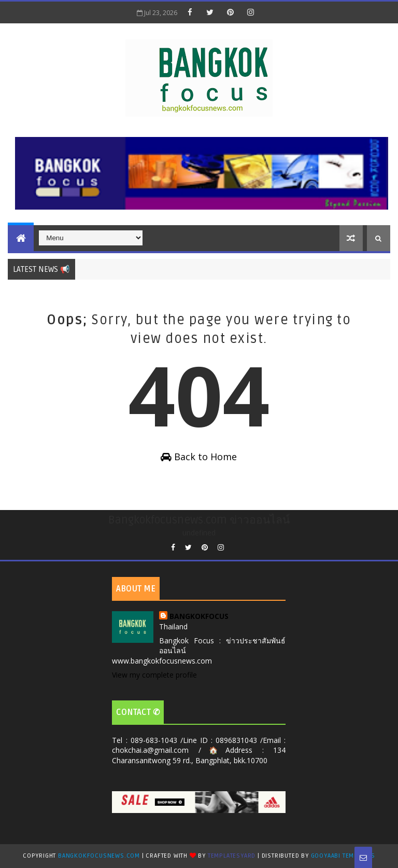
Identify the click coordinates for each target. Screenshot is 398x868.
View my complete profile (154, 675)
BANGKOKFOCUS (199, 616)
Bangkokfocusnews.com (99, 856)
